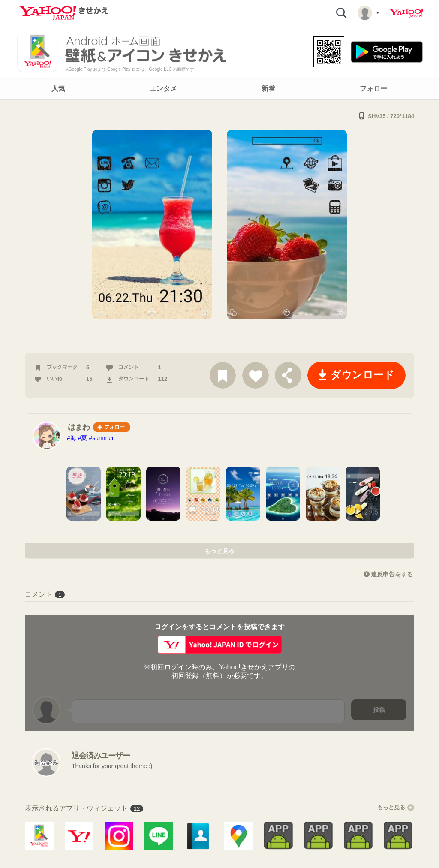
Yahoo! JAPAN (406, 13)
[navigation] (219, 89)
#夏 (83, 438)
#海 (72, 438)
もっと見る (219, 551)
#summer (101, 438)
